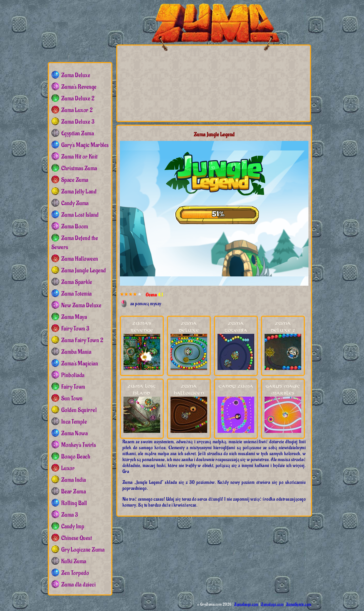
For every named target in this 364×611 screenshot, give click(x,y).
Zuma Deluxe (76, 75)
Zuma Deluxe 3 (78, 122)
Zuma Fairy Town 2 (82, 340)
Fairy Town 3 (75, 329)
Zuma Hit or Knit (79, 157)
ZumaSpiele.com (299, 604)
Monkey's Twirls (79, 445)
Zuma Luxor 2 (77, 110)
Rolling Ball (74, 503)
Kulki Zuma (74, 561)
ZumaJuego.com (246, 604)
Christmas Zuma (79, 168)
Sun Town (72, 398)
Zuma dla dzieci (79, 585)
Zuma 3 (70, 515)
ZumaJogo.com (272, 604)
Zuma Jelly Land (79, 192)
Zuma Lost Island (80, 215)
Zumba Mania (76, 352)
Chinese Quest (77, 538)
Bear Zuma (74, 492)
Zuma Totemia (76, 294)
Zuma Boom (75, 227)
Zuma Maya (74, 317)
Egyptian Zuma (78, 133)
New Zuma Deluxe (81, 305)
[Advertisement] (168, 83)
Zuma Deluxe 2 (78, 99)
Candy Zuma (236, 386)
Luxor (68, 468)
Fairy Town (73, 387)
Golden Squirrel (79, 410)
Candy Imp (73, 526)
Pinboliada (73, 375)
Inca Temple (74, 422)
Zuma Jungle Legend (84, 270)
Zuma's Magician (80, 364)
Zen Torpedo (75, 573)
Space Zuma (75, 180)
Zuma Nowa (75, 433)
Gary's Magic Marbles (85, 145)
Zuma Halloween (80, 259)
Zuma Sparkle (77, 282)
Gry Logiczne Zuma (83, 550)
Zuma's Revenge (79, 87)
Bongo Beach (76, 457)
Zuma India (74, 480)
